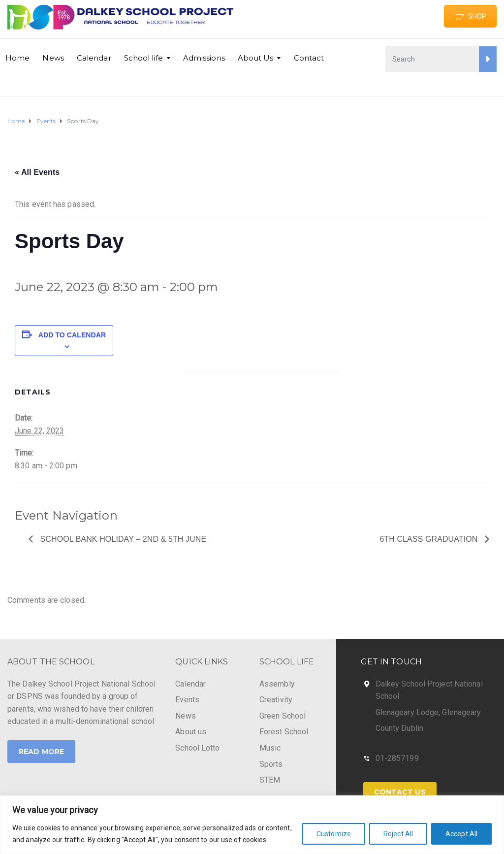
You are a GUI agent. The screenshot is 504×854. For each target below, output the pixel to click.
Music (270, 748)
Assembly (277, 684)
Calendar (94, 58)
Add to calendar (72, 335)
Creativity (276, 700)
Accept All (461, 834)
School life (143, 58)
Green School (283, 716)
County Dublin (399, 728)
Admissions (204, 58)
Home (17, 58)
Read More (41, 752)
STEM (270, 780)
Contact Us (400, 792)
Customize (334, 834)
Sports (271, 764)
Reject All (398, 834)
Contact (309, 58)
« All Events (37, 172)
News (53, 58)
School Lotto (197, 748)
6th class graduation (430, 539)
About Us (256, 58)
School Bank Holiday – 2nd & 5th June (122, 539)
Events (187, 700)
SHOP (470, 16)
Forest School (284, 732)
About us (191, 732)
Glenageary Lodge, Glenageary (428, 712)
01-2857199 (397, 758)
